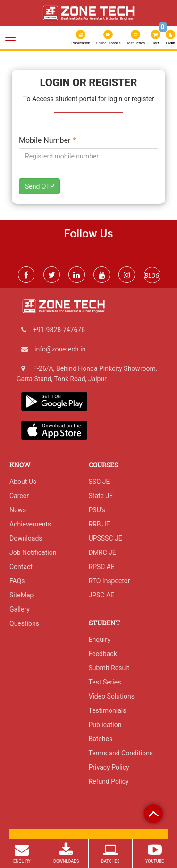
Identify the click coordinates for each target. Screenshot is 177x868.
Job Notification (33, 552)
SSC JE (99, 482)
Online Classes (108, 37)
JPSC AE (102, 595)
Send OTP (39, 186)
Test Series (136, 37)
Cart (156, 36)
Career (19, 496)
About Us (23, 482)
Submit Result (109, 668)
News (18, 510)
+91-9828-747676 (59, 330)
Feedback (103, 654)
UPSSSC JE (105, 538)
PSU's (97, 510)
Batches (101, 739)
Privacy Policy (109, 767)
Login (170, 37)
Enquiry (100, 640)
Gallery (20, 609)
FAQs (17, 581)
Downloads (26, 538)
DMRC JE (102, 552)
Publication (81, 37)
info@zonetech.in (60, 349)
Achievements (30, 524)
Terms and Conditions (121, 753)
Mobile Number (47, 141)
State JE (101, 496)
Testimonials (108, 710)
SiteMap (21, 595)
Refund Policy (109, 781)
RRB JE (99, 524)
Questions (24, 623)
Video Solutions (112, 696)
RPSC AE (102, 567)
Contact (21, 567)
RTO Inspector (110, 581)
